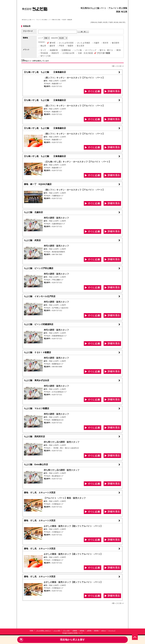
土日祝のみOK (68, 53)
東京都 (116, 22)
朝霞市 (71, 46)
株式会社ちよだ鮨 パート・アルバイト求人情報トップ (36, 20)
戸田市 (61, 46)
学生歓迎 (44, 53)
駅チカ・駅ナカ (106, 50)
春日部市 (116, 43)
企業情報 (89, 631)
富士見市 (81, 46)
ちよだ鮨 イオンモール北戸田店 (40, 296)
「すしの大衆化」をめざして (43, 631)
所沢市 (106, 43)
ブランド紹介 (66, 631)
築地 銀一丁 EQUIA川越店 (38, 184)
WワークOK (46, 56)
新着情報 (96, 631)
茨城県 (100, 22)
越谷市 (52, 46)
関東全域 (94, 22)
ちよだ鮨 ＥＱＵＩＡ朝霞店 (37, 352)
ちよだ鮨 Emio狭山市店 (36, 464)
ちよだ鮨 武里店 (32, 240)
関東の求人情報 (56, 20)
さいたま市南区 (84, 43)
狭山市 (43, 46)
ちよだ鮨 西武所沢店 (34, 437)
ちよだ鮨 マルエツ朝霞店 (37, 408)
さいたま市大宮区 (66, 43)
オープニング (91, 50)
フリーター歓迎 (103, 53)
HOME (31, 631)
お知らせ (103, 631)
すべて (52, 43)
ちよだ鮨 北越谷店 (33, 212)
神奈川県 (122, 22)
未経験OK (54, 50)
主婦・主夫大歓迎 (85, 53)
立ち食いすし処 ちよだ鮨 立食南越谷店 (45, 72)
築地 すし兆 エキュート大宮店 (40, 493)
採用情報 (82, 631)
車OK (119, 50)
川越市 (96, 43)
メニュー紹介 (57, 631)
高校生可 (55, 53)
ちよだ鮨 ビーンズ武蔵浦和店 (39, 324)
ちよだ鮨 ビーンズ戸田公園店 (39, 268)
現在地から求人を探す (72, 640)
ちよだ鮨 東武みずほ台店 (37, 380)
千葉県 (111, 22)
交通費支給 (66, 50)
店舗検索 (75, 631)
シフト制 (78, 50)
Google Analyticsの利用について (72, 633)
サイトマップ (112, 631)
